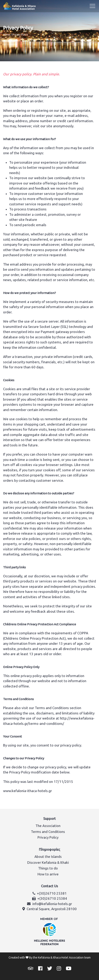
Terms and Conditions (48, 832)
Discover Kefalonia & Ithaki (48, 862)
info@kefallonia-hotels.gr (52, 904)
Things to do (48, 868)
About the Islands (48, 857)
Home (7, 35)
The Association (48, 826)
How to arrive (48, 874)
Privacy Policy (48, 837)
